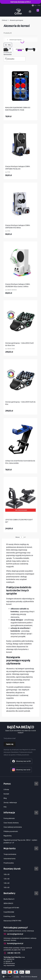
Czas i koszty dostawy (11, 823)
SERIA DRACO (8, 903)
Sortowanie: (8, 54)
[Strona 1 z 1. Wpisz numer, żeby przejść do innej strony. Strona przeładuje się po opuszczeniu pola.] (22, 537)
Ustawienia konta (10, 859)
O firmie (6, 790)
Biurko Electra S (9, 899)
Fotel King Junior (9, 916)
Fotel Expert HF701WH (11, 908)
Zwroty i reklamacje (10, 803)
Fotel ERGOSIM (9, 912)
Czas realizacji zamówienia (13, 827)
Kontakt (6, 794)
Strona (17, 537)
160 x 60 (7, 887)
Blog (5, 798)
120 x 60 (7, 879)
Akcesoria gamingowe (16, 20)
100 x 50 (7, 874)
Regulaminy (8, 836)
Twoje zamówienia (10, 854)
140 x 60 (7, 883)
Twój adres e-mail (10, 738)
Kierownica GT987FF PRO (12, 921)
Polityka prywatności (11, 831)
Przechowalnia (9, 863)
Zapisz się (10, 744)
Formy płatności (9, 818)
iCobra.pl (5, 20)
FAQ (5, 807)
